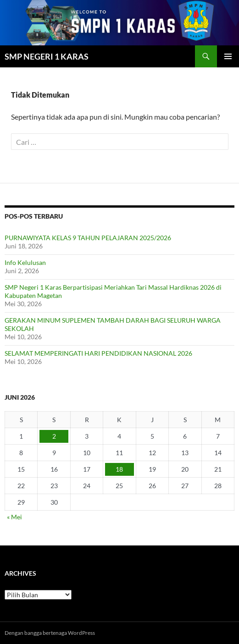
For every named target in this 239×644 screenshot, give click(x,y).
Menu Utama (228, 56)
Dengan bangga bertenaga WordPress (50, 633)
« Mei (14, 517)
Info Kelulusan (25, 262)
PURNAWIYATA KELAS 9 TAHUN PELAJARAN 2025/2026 (88, 238)
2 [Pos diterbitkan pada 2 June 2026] (54, 436)
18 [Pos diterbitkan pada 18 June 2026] (119, 469)
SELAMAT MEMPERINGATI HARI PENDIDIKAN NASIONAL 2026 (98, 353)
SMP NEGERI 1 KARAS (47, 56)
